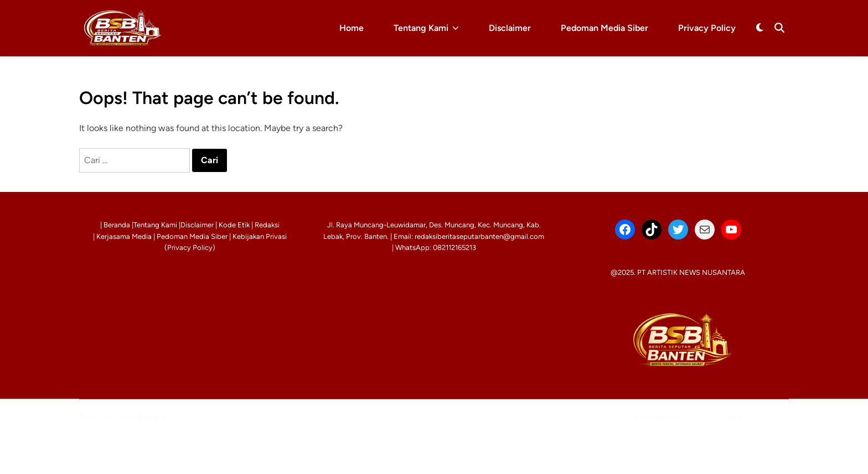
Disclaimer (510, 28)
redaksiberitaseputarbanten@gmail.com (479, 236)
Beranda (117, 225)
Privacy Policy (707, 28)
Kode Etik (234, 225)
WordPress (705, 417)
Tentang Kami (426, 28)
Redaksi (267, 225)
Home (352, 28)
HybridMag (766, 417)
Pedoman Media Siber (604, 28)
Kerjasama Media (124, 236)
